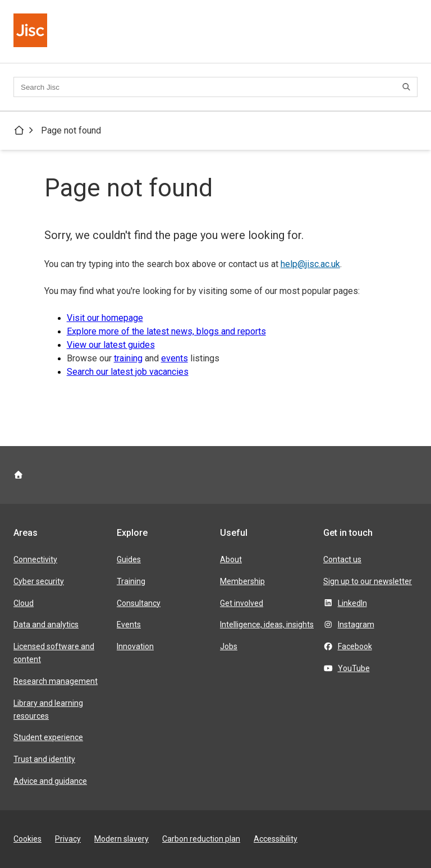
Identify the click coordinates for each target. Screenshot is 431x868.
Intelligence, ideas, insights (267, 624)
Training (131, 581)
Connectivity (35, 559)
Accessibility (276, 839)
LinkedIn (352, 603)
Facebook (355, 646)
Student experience (48, 737)
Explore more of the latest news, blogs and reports (166, 331)
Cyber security (39, 581)
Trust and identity (44, 759)
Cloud (24, 603)
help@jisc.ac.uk (310, 264)
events (175, 358)
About (231, 559)
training (128, 358)
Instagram (356, 624)
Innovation (135, 646)
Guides (129, 559)
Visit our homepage (105, 318)
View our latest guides (111, 345)
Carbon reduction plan (201, 839)
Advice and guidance (50, 781)
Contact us (342, 559)
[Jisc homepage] (31, 31)
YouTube (354, 668)
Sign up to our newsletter (368, 581)
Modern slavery (121, 839)
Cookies (27, 839)
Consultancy (139, 603)
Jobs (229, 646)
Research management (56, 681)
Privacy (68, 839)
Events (129, 624)
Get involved (242, 603)
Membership (242, 581)
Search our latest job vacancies (128, 372)
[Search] (408, 87)
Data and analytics (46, 624)
